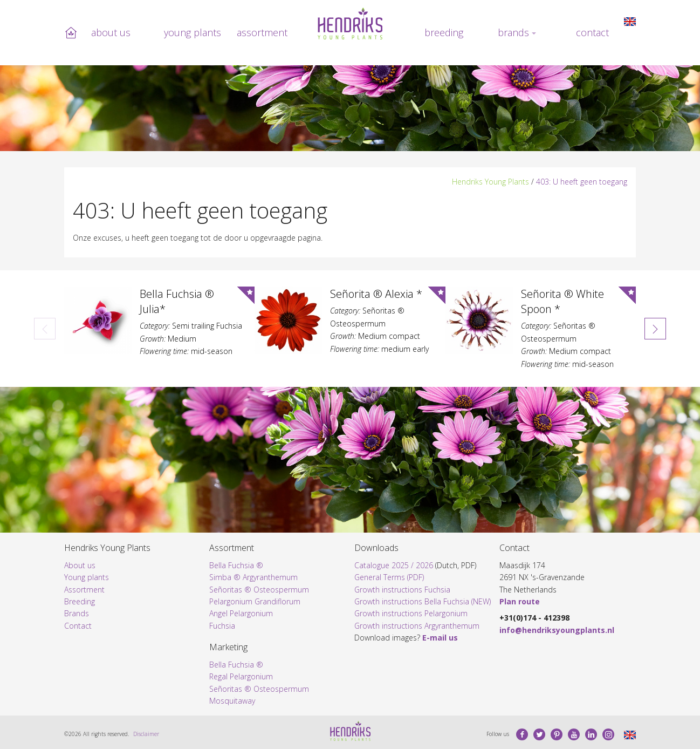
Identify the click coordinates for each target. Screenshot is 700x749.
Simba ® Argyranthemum (253, 577)
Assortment (262, 32)
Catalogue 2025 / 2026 (394, 565)
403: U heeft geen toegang (582, 182)
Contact (592, 32)
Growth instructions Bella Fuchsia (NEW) (423, 601)
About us (111, 32)
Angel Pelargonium (241, 613)
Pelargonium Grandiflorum (255, 601)
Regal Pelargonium (241, 676)
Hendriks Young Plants (490, 182)
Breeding (444, 32)
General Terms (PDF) (389, 577)
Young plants (193, 32)
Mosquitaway (232, 701)
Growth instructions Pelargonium (411, 613)
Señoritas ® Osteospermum (259, 590)
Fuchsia (222, 626)
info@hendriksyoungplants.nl (557, 630)
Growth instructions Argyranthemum (417, 626)
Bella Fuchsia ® (236, 565)
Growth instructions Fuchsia (402, 590)
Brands (513, 32)
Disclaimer (146, 734)
